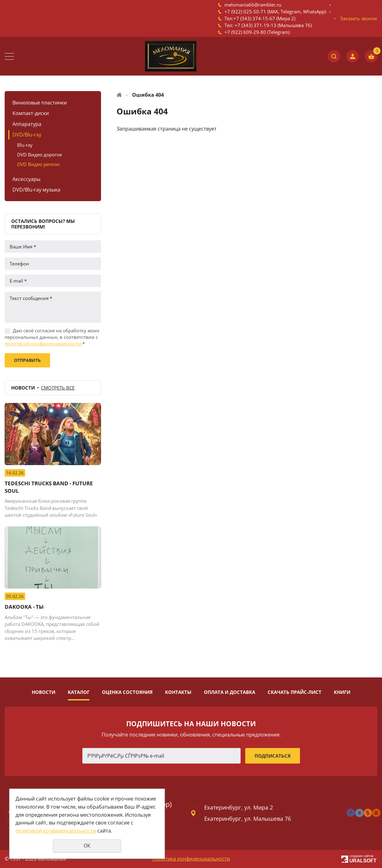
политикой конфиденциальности (43, 344)
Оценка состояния (127, 692)
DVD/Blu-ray (27, 135)
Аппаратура (27, 124)
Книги (342, 692)
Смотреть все (58, 388)
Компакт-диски (31, 113)
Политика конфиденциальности (191, 859)
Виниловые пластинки (40, 103)
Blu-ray (25, 145)
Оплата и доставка (230, 692)
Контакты (178, 692)
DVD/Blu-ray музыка (36, 190)
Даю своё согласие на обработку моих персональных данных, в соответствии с (52, 337)
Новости (44, 692)
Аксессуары (26, 179)
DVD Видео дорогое (39, 155)
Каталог (79, 692)
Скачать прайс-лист (295, 692)
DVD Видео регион (38, 164)
